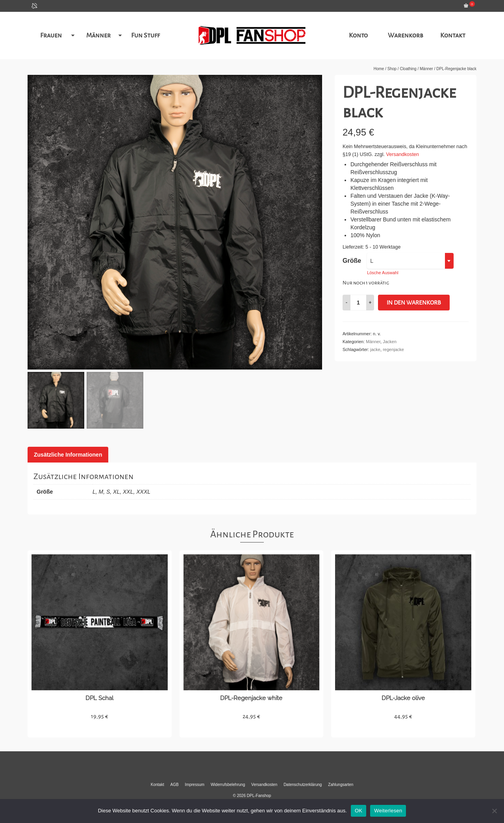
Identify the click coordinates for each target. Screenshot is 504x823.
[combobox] (410, 261)
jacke (375, 349)
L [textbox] (372, 261)
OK (359, 811)
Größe (352, 261)
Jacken (390, 342)
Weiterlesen (388, 811)
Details (99, 730)
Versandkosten (403, 154)
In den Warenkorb (414, 303)
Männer (373, 342)
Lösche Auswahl (383, 273)
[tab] (68, 455)
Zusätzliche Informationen (68, 455)
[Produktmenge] (358, 303)
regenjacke (393, 349)
